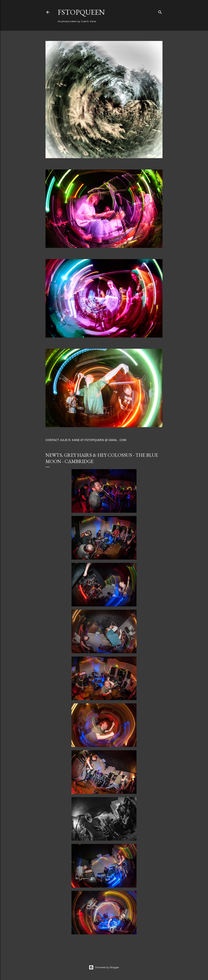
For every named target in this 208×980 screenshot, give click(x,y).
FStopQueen (81, 12)
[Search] (160, 11)
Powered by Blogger (104, 967)
